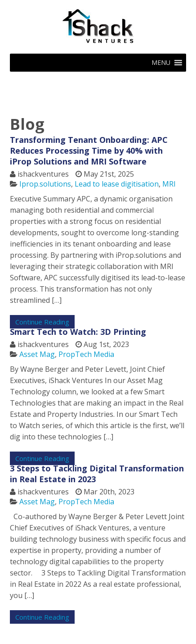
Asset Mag (37, 354)
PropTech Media (86, 354)
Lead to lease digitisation (117, 184)
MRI (169, 184)
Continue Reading (42, 322)
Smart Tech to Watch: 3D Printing (78, 332)
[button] (161, 63)
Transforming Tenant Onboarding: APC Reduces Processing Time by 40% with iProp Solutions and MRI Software (89, 151)
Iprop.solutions (45, 184)
